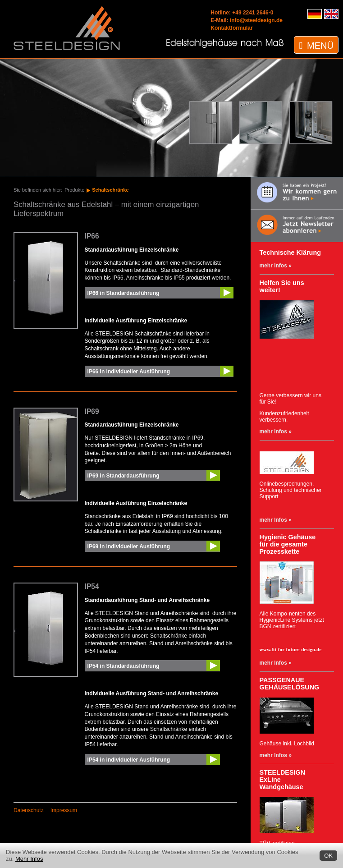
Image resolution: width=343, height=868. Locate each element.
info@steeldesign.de (256, 20)
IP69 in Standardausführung (123, 476)
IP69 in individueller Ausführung (129, 547)
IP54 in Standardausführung (123, 666)
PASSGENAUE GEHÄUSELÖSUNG (290, 684)
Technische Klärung (290, 253)
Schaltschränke (110, 190)
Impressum (64, 810)
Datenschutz (29, 810)
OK (328, 856)
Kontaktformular (231, 28)
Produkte (74, 190)
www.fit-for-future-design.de (291, 649)
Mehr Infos (29, 859)
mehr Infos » (276, 266)
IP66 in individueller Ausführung (129, 372)
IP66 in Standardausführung (123, 293)
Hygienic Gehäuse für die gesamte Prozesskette (288, 544)
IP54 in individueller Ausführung (129, 760)
